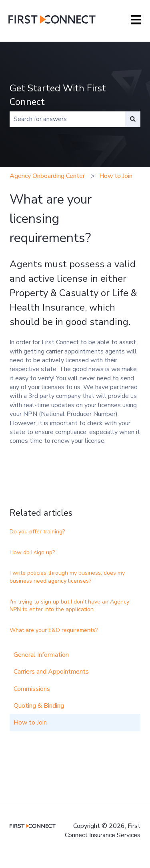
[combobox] (67, 119)
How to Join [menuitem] (30, 723)
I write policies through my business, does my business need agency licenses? (67, 577)
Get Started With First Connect (58, 95)
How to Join (116, 176)
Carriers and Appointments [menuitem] (51, 672)
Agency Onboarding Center (47, 176)
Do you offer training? (37, 532)
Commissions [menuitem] (32, 689)
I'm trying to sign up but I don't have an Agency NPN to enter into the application (69, 606)
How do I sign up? (32, 552)
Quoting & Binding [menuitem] (39, 706)
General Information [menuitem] (41, 655)
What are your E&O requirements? (54, 630)
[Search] (133, 119)
